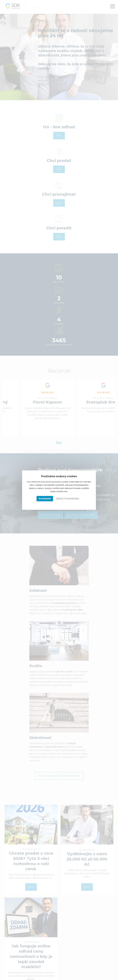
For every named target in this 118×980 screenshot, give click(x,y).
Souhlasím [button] (45, 499)
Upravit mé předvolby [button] (68, 499)
